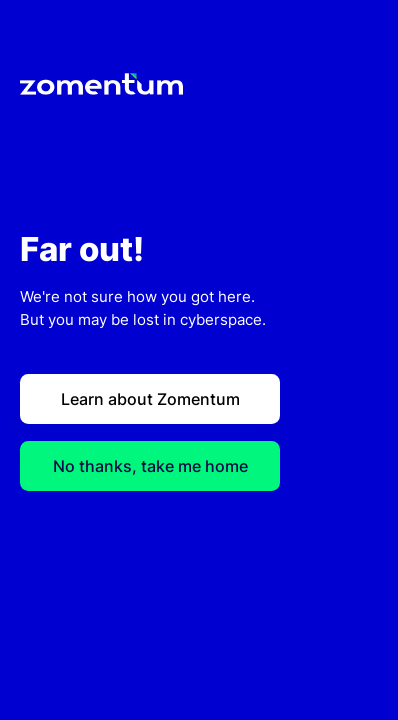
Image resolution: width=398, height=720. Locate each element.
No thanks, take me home (150, 466)
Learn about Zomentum (150, 399)
